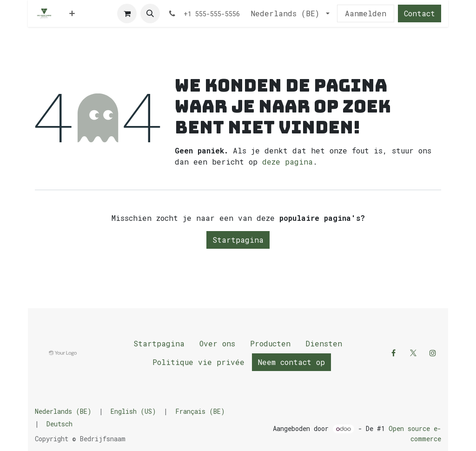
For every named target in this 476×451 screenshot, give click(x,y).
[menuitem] (72, 13)
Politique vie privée (198, 362)
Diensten (324, 343)
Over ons (217, 343)
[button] (150, 13)
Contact (420, 13)
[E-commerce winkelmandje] (127, 13)
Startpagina (238, 240)
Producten (270, 343)
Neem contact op (291, 362)
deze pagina (288, 162)
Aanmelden (366, 13)
